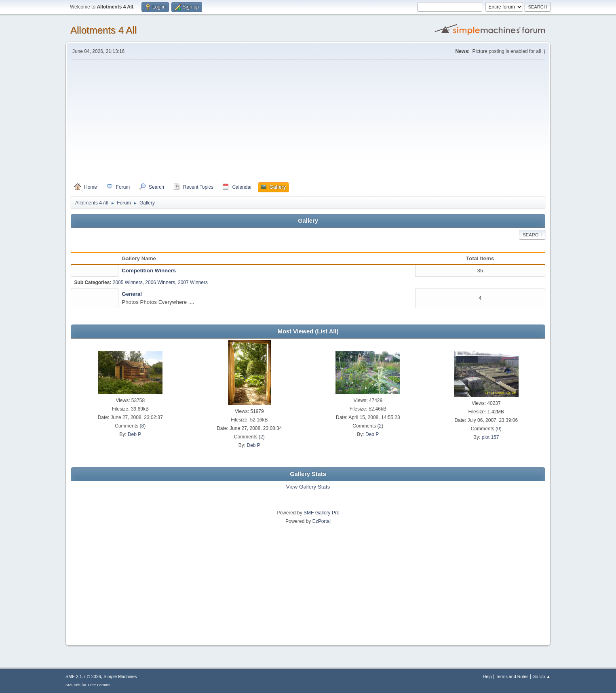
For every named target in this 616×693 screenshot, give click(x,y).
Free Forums (99, 685)
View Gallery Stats (308, 487)
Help (487, 676)
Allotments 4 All (103, 30)
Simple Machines (120, 676)
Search (532, 235)
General (132, 294)
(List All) (327, 331)
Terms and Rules (512, 676)
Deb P (134, 434)
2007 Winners (193, 282)
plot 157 (490, 437)
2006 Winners (160, 282)
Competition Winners (149, 271)
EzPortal (322, 521)
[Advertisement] (308, 121)
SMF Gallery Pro (322, 513)
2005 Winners (128, 282)
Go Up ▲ (541, 676)
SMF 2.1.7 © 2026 (83, 676)
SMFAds (73, 685)
